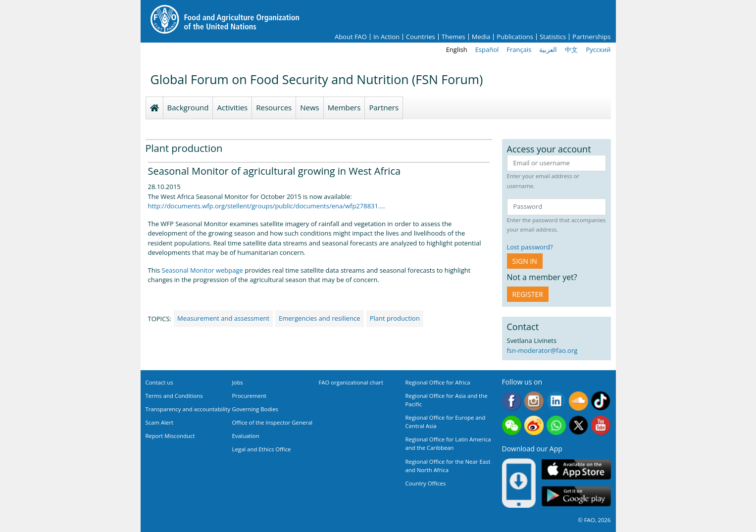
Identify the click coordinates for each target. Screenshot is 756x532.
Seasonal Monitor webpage (202, 270)
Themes (454, 37)
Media (481, 37)
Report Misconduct (170, 436)
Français (519, 49)
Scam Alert (160, 422)
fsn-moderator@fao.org (542, 350)
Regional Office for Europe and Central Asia (446, 422)
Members (344, 107)
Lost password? (530, 247)
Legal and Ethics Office (262, 449)
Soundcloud (579, 401)
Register (528, 294)
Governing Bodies (255, 409)
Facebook (512, 401)
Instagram (534, 401)
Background (188, 107)
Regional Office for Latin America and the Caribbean (448, 443)
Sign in (525, 261)
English (457, 49)
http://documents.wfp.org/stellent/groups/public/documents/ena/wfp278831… (266, 206)
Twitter (579, 425)
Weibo (534, 425)
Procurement (250, 396)
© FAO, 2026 (594, 520)
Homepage (154, 108)
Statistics (553, 37)
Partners (384, 107)
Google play (576, 497)
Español (487, 49)
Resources (274, 107)
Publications (515, 37)
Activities (232, 107)
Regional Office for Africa (438, 382)
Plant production (395, 318)
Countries (421, 37)
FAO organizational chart (351, 382)
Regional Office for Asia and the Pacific (447, 400)
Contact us (159, 382)
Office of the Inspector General (273, 422)
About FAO (351, 37)
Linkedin (556, 401)
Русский (598, 49)
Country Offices (426, 483)
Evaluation (246, 436)
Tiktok (601, 401)
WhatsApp (556, 425)
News (310, 107)
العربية (548, 49)
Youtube (601, 425)
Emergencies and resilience (320, 318)
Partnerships (591, 37)
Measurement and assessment (223, 318)
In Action (386, 37)
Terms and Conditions (174, 396)
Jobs (238, 382)
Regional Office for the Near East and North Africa (448, 466)
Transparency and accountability (188, 409)
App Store (576, 469)
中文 (571, 49)
